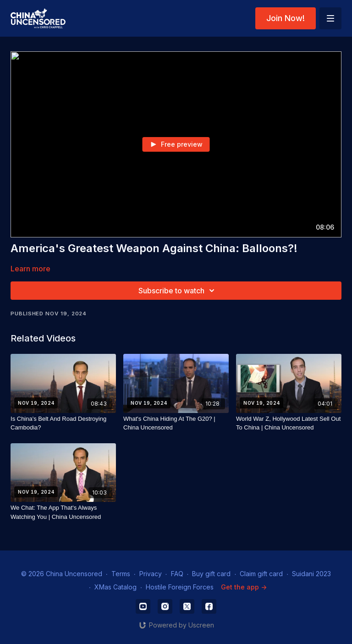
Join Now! (286, 18)
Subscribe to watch (178, 291)
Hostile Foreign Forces (180, 587)
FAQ (177, 574)
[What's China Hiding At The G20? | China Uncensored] (176, 423)
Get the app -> (244, 587)
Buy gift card (211, 574)
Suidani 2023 (311, 574)
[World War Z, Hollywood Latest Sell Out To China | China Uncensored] (289, 423)
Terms (121, 574)
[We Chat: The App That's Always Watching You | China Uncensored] (63, 512)
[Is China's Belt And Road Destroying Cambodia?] (63, 423)
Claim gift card (261, 574)
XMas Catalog (115, 587)
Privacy (151, 574)
